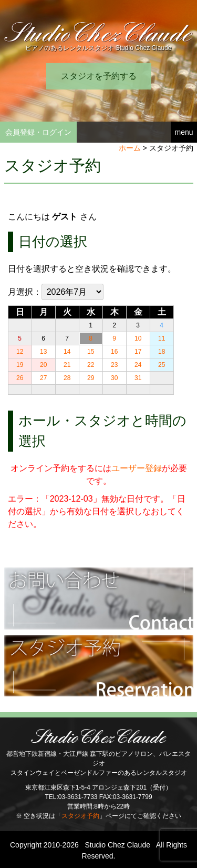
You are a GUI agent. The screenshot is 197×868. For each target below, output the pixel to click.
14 (67, 352)
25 (162, 365)
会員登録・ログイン (38, 132)
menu (184, 132)
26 (20, 378)
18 (162, 352)
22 (91, 365)
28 (67, 378)
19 (20, 365)
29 (91, 378)
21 (67, 365)
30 (114, 378)
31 (138, 378)
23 (114, 365)
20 (43, 365)
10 (138, 338)
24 (138, 365)
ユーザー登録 (137, 468)
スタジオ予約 (80, 816)
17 (138, 352)
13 (43, 352)
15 (91, 352)
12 (20, 352)
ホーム (130, 148)
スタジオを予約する (99, 76)
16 (114, 352)
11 (162, 338)
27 (43, 378)
